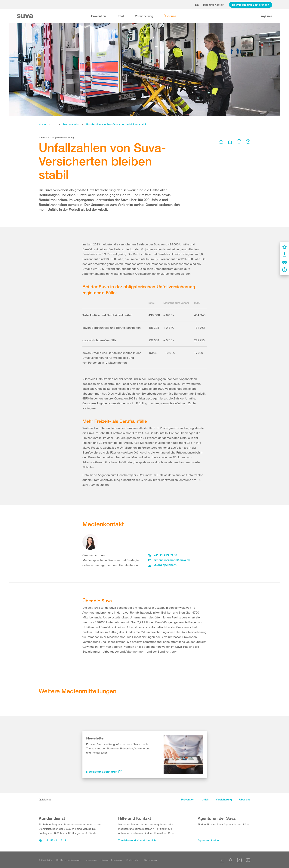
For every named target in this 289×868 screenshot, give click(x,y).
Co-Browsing (150, 860)
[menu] (221, 142)
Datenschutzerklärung (111, 860)
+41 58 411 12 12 (53, 840)
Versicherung (144, 16)
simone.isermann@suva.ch (169, 560)
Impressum (91, 860)
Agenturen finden (208, 840)
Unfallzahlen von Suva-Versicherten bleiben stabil (116, 124)
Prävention (98, 16)
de (197, 5)
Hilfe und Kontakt (214, 5)
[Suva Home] (25, 16)
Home (42, 124)
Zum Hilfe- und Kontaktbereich (137, 840)
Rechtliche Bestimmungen (69, 860)
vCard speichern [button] (162, 565)
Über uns (170, 16)
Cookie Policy (133, 860)
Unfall (120, 16)
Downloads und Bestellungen (251, 5)
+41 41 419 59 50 (163, 555)
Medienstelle (71, 124)
